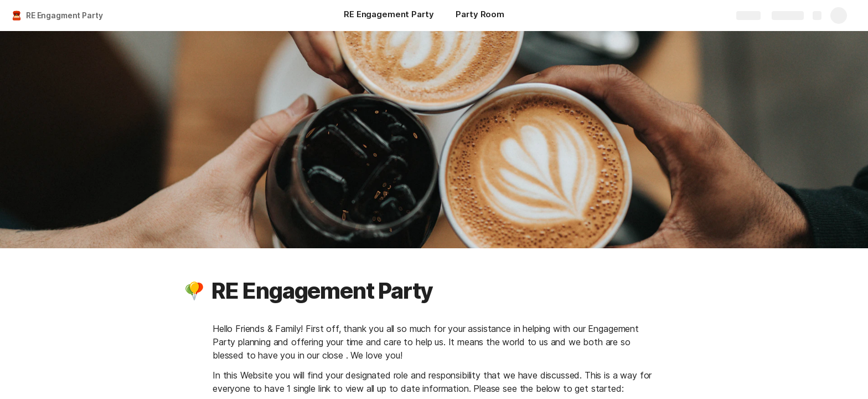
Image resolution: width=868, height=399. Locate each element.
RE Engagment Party (64, 15)
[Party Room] (480, 16)
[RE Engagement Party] (389, 16)
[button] (194, 291)
